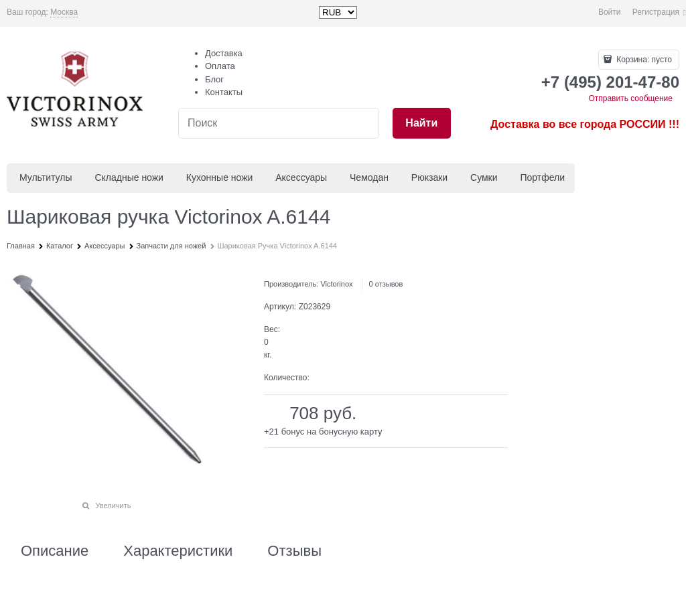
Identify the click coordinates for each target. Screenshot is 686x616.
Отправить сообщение (630, 98)
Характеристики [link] (178, 551)
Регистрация (656, 12)
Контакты (224, 92)
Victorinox (336, 284)
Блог (214, 79)
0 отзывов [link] (386, 284)
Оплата (220, 66)
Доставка (224, 53)
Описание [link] (55, 551)
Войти (610, 12)
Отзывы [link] (294, 551)
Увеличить (113, 506)
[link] (64, 12)
